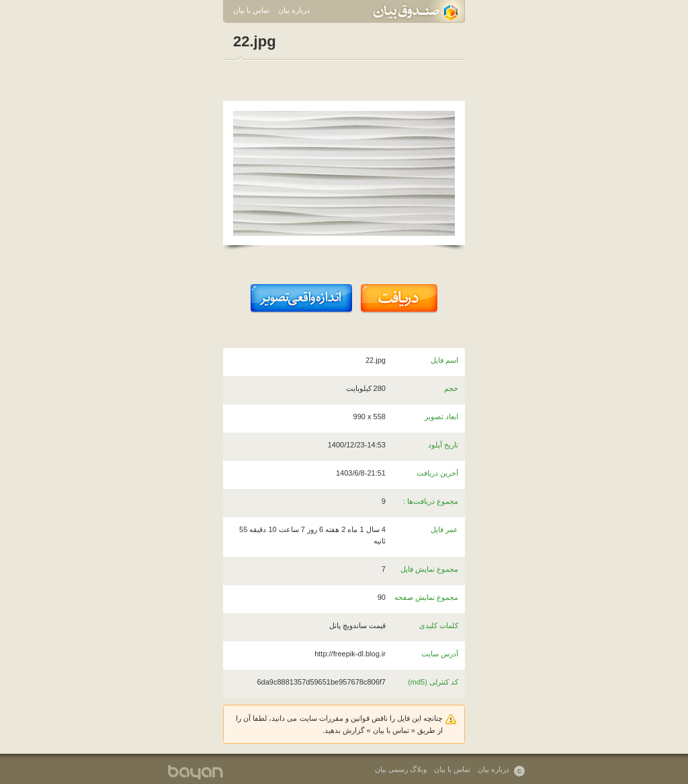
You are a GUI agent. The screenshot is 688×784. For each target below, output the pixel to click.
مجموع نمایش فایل (429, 569)
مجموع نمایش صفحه (426, 597)
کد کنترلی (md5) (433, 682)
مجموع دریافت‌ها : (431, 501)
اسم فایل (444, 360)
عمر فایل (444, 529)
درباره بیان (294, 10)
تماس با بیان (251, 10)
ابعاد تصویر (441, 417)
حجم (451, 388)
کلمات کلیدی (439, 625)
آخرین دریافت (437, 473)
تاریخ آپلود (443, 445)
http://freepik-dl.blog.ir (350, 654)
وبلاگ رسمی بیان (401, 769)
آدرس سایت (440, 654)
